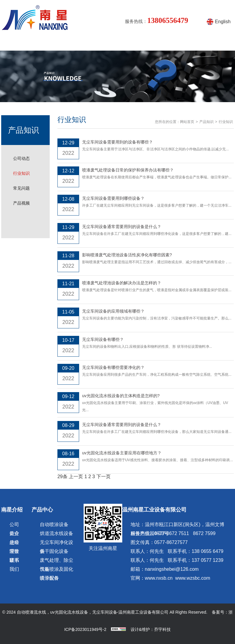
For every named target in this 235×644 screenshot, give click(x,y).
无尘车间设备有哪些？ (103, 339)
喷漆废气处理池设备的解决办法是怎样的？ (122, 283)
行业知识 (21, 173)
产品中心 (71, 43)
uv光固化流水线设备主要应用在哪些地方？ (122, 453)
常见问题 (21, 188)
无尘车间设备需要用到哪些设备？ (113, 198)
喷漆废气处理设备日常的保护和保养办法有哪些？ (128, 170)
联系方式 (211, 43)
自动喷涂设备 (54, 524)
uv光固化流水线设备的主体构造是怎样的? (121, 396)
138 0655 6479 (207, 551)
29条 (62, 477)
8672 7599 (204, 533)
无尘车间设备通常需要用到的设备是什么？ (122, 227)
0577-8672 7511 (172, 533)
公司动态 (21, 158)
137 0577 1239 (207, 560)
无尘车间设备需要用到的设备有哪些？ (117, 142)
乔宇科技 (162, 629)
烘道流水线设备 (57, 533)
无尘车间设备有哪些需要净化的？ (113, 367)
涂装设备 (127, 43)
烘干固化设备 (54, 551)
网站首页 (15, 43)
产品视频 (155, 43)
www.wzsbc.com (193, 578)
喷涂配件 (49, 578)
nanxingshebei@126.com (172, 569)
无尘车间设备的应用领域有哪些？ (113, 311)
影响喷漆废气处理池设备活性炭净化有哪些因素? (127, 255)
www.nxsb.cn (159, 578)
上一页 (76, 477)
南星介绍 (43, 43)
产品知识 (99, 43)
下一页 (104, 477)
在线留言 (183, 43)
